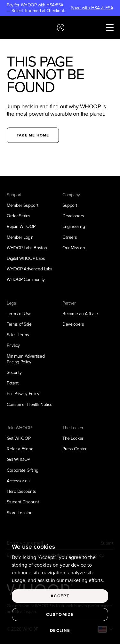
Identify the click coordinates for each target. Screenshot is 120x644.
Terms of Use (19, 314)
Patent (12, 383)
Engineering (74, 226)
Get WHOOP (19, 438)
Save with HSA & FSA (92, 8)
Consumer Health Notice (30, 404)
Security (14, 372)
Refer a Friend (20, 449)
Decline (60, 630)
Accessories (18, 481)
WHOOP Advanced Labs (30, 269)
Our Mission (74, 248)
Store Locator (19, 513)
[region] (60, 590)
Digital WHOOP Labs (26, 258)
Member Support (22, 205)
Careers (70, 237)
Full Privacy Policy (23, 394)
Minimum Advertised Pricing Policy (26, 359)
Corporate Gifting (23, 470)
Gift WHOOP (18, 459)
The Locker (73, 438)
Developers (73, 216)
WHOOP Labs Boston (27, 248)
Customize (60, 614)
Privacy (13, 345)
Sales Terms (18, 335)
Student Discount (23, 502)
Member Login (20, 237)
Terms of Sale (19, 324)
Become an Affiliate (80, 314)
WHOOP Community (26, 279)
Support (70, 205)
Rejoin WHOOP (21, 226)
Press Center (75, 449)
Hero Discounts (21, 491)
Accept (60, 596)
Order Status (19, 216)
